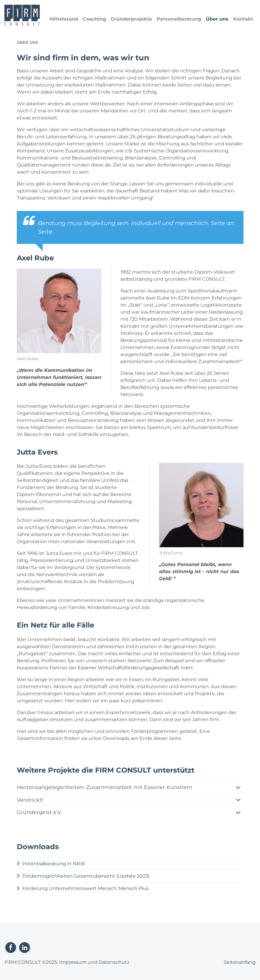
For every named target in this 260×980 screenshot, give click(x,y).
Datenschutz (114, 962)
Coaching (94, 19)
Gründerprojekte (131, 19)
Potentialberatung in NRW (54, 864)
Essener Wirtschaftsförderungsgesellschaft (129, 668)
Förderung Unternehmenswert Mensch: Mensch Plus (86, 888)
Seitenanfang (240, 962)
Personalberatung (179, 19)
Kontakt (243, 19)
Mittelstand (64, 19)
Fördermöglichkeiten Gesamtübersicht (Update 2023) (86, 876)
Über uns (217, 19)
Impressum (73, 962)
